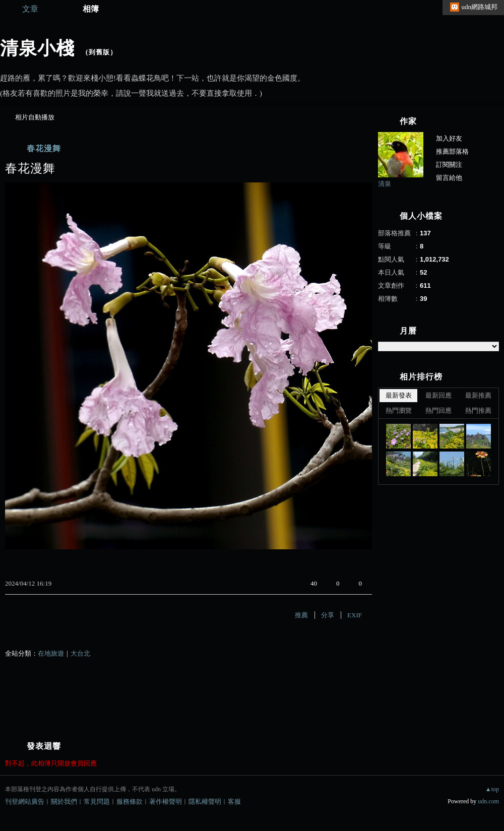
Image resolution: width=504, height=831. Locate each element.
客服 (234, 802)
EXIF (355, 615)
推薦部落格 (452, 151)
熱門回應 (438, 410)
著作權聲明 (166, 802)
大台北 (80, 653)
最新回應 (438, 395)
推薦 (301, 615)
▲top (492, 789)
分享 (328, 615)
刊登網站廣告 (25, 802)
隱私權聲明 (205, 802)
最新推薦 (478, 395)
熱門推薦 (478, 410)
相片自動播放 (35, 117)
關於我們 (64, 802)
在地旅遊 (51, 653)
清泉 (385, 184)
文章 (30, 9)
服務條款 (130, 802)
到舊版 (99, 52)
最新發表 (399, 395)
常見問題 (97, 802)
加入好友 (449, 138)
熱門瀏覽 (399, 410)
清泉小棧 (37, 48)
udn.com (488, 801)
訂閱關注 (449, 165)
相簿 (91, 9)
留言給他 (449, 178)
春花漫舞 (44, 148)
